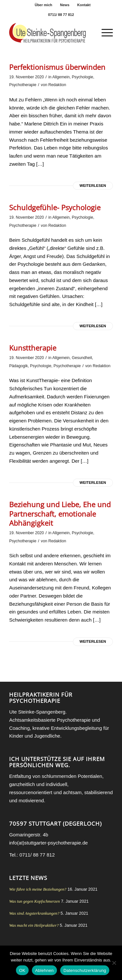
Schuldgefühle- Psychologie (55, 207)
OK (22, 970)
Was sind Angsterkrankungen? (34, 913)
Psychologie (82, 77)
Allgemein (61, 77)
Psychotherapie (23, 85)
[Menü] (104, 33)
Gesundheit (82, 358)
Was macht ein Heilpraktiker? (34, 925)
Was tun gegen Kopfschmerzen (34, 901)
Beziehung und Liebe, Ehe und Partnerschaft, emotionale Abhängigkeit (60, 514)
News (65, 5)
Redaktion (57, 85)
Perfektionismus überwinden (57, 67)
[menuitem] (44, 5)
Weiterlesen (93, 186)
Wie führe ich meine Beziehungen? (38, 889)
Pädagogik (18, 366)
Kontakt (84, 5)
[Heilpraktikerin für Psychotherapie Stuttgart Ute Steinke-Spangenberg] (51, 33)
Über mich (44, 5)
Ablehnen (44, 970)
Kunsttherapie (33, 348)
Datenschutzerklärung (85, 970)
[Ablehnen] (114, 963)
